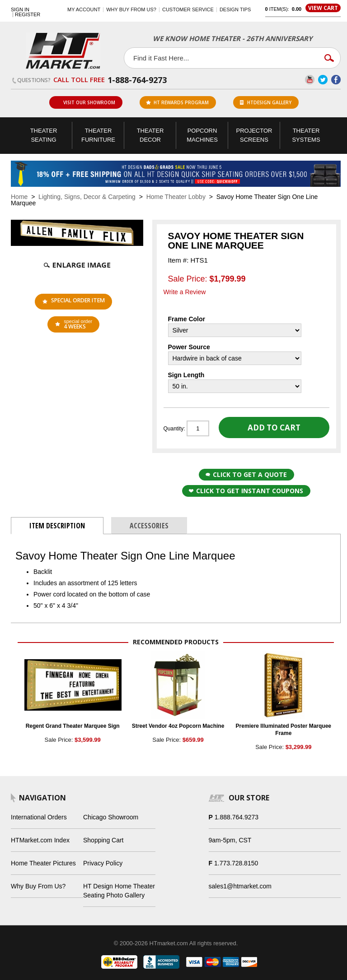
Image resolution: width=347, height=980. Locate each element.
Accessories (149, 526)
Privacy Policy (103, 863)
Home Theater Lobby (176, 197)
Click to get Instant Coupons (246, 491)
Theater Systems (306, 135)
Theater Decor (150, 135)
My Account (84, 9)
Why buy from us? (131, 9)
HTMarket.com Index (40, 840)
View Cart (323, 8)
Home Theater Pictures (43, 863)
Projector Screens (254, 135)
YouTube (310, 80)
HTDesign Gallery (266, 102)
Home (19, 197)
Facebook (336, 80)
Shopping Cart (103, 840)
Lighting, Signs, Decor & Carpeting (87, 197)
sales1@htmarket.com (240, 886)
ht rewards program (177, 102)
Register (28, 15)
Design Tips (235, 9)
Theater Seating (44, 135)
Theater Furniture (98, 135)
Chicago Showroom (111, 817)
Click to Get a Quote (246, 474)
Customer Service (188, 9)
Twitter (323, 80)
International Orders (39, 817)
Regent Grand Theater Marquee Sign (73, 726)
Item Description (57, 526)
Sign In (20, 10)
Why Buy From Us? (38, 886)
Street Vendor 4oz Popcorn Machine (178, 726)
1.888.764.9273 (237, 817)
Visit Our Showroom (85, 102)
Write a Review (185, 292)
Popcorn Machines (202, 135)
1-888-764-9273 (137, 80)
